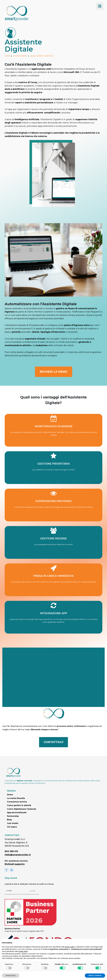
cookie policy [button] (23, 951)
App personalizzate (17, 812)
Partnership (13, 816)
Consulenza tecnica (17, 802)
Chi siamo (12, 827)
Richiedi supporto (15, 864)
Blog (9, 820)
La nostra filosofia (16, 798)
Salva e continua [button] (95, 975)
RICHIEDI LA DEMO (54, 372)
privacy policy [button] (70, 947)
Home (10, 795)
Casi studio (13, 823)
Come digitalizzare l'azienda (22, 809)
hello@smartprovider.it (18, 855)
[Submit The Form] (32, 891)
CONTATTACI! (53, 742)
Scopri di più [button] (11, 975)
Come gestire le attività (19, 805)
